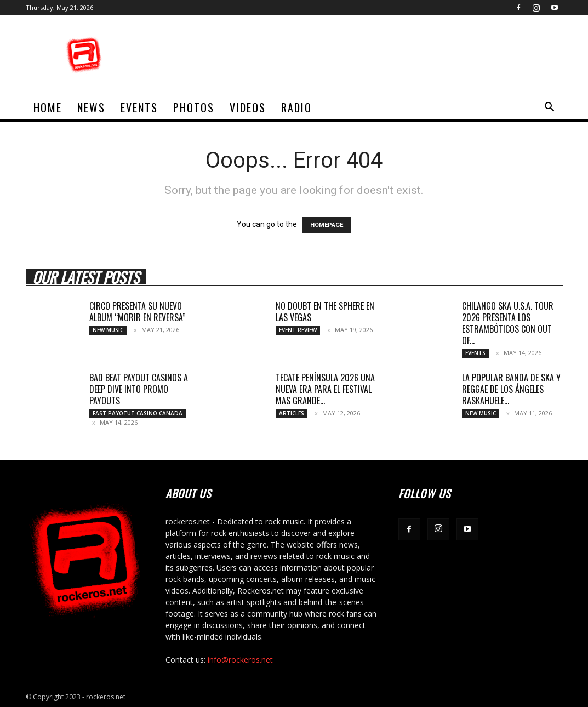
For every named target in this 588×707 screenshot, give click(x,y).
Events (139, 107)
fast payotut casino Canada (138, 413)
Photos (194, 107)
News (91, 107)
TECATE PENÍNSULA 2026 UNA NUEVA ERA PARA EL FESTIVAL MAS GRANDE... (325, 389)
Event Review (298, 330)
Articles (292, 413)
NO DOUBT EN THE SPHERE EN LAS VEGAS (325, 312)
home (48, 107)
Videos (248, 107)
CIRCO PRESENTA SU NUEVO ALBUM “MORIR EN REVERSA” (138, 312)
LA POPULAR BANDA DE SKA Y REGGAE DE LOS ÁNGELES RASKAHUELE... (511, 389)
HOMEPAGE (327, 225)
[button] (550, 108)
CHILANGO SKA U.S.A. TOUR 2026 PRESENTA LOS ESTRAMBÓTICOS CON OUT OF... (508, 323)
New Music (108, 330)
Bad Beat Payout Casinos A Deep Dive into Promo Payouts (139, 389)
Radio (296, 107)
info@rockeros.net (240, 660)
